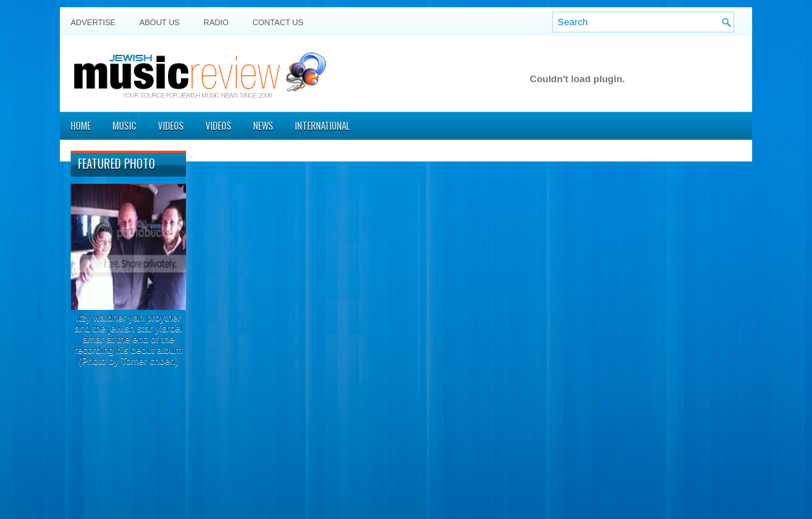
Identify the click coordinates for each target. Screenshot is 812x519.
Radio (216, 22)
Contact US (278, 22)
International (322, 125)
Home (81, 125)
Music (124, 125)
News (263, 125)
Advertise (93, 22)
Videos (171, 125)
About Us (159, 22)
